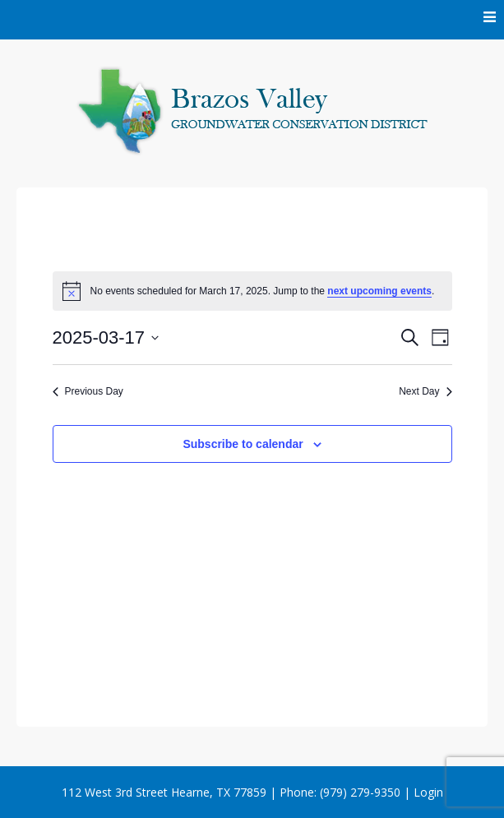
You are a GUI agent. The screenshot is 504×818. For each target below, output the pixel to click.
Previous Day (88, 391)
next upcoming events (379, 291)
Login (428, 792)
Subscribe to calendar (243, 444)
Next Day (425, 391)
